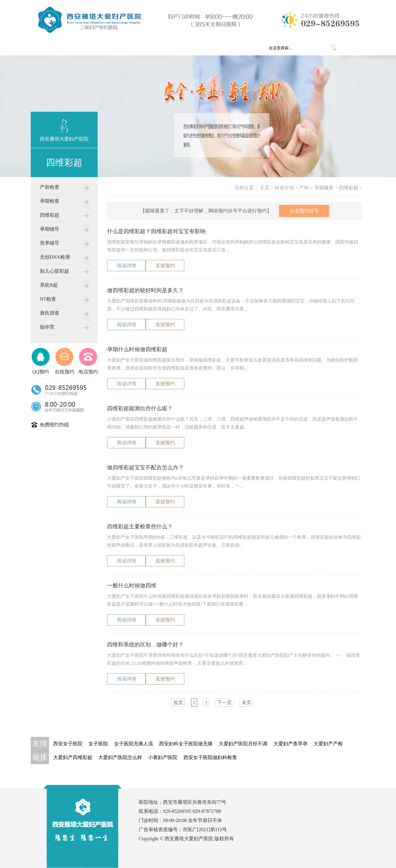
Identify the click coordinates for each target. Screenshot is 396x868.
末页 (246, 703)
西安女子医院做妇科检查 (210, 757)
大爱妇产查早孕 (290, 744)
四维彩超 (50, 215)
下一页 (224, 703)
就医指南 (236, 48)
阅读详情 (127, 266)
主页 (265, 188)
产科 (304, 188)
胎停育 (47, 327)
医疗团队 (202, 48)
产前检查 (50, 187)
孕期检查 (50, 201)
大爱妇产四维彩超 (73, 757)
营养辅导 (50, 243)
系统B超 (49, 285)
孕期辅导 (50, 229)
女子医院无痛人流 (134, 744)
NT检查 (48, 299)
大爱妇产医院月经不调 (243, 744)
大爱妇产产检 (328, 744)
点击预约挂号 (304, 211)
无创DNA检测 (55, 257)
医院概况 (135, 48)
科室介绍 (169, 48)
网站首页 (102, 48)
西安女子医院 (68, 744)
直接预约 (165, 266)
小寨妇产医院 (163, 757)
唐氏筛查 (50, 313)
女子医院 (98, 744)
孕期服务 (324, 188)
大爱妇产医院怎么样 (120, 757)
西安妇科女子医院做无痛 (186, 744)
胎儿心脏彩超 (54, 271)
